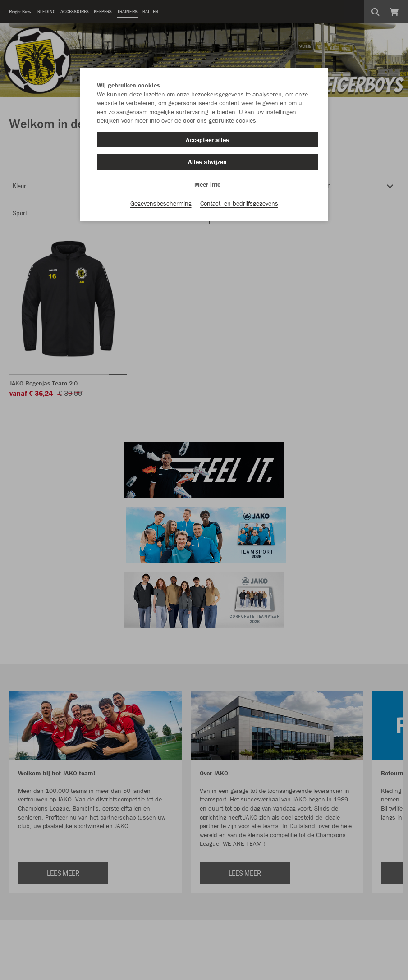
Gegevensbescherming (161, 203)
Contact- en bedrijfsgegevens (239, 203)
